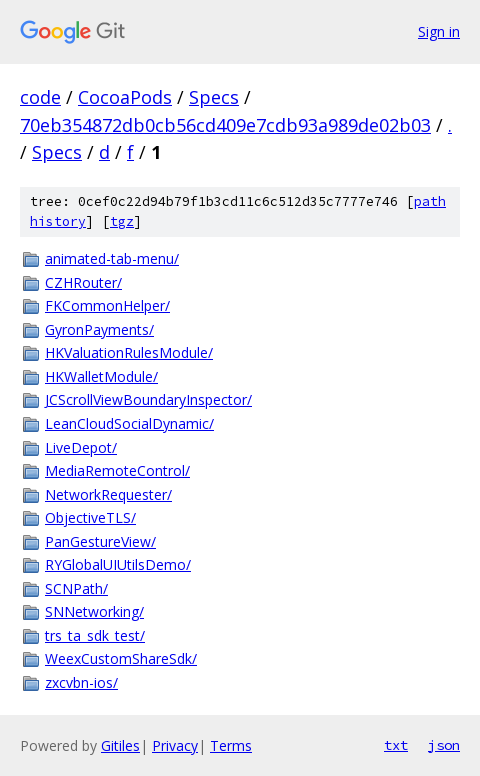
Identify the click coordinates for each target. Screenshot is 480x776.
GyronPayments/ (99, 329)
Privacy (175, 745)
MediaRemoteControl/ (117, 470)
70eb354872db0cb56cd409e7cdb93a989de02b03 (225, 125)
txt (396, 745)
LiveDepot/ (81, 447)
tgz (122, 221)
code (40, 97)
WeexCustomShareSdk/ (121, 658)
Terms (231, 745)
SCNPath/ (76, 588)
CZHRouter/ (83, 282)
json (444, 745)
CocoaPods (125, 97)
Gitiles (120, 745)
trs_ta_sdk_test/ (95, 635)
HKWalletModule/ (101, 376)
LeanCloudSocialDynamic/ (129, 423)
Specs (214, 97)
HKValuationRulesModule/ (129, 352)
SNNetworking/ (94, 611)
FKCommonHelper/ (107, 305)
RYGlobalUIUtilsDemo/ (118, 564)
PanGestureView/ (100, 541)
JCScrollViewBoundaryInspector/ (148, 399)
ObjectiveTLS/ (90, 517)
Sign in (439, 31)
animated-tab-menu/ (112, 258)
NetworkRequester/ (108, 494)
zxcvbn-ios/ (81, 682)
